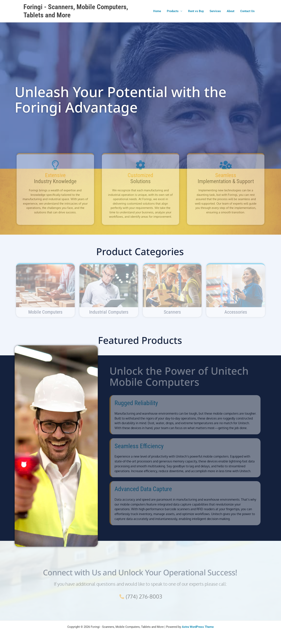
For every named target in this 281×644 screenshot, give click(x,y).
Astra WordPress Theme (198, 627)
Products (173, 11)
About (231, 11)
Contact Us (247, 11)
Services (215, 11)
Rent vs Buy (196, 11)
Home (157, 11)
